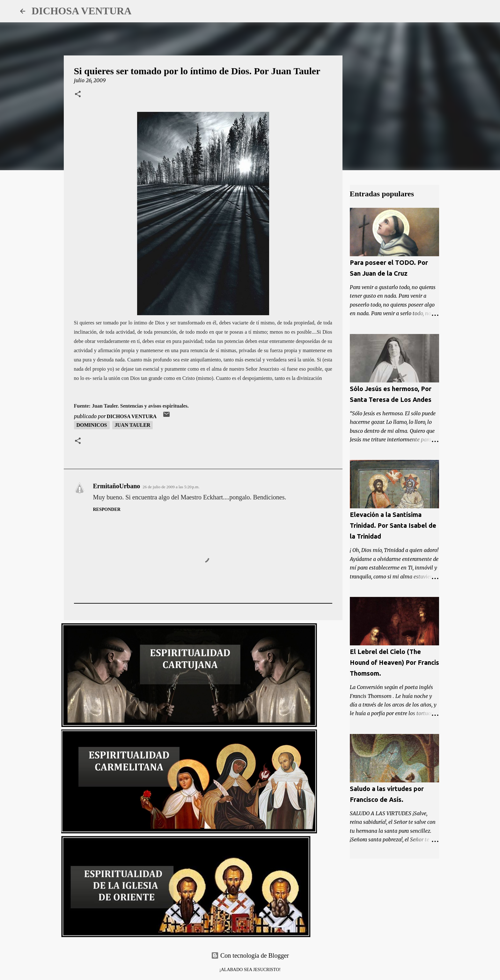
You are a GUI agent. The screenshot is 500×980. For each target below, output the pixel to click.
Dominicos (92, 425)
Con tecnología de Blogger (250, 955)
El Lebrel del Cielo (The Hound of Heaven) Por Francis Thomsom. (394, 662)
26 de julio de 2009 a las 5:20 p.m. (171, 487)
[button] (78, 95)
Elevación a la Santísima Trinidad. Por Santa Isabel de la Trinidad (393, 525)
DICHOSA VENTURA (81, 11)
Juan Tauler (133, 425)
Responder (107, 509)
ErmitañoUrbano (117, 486)
